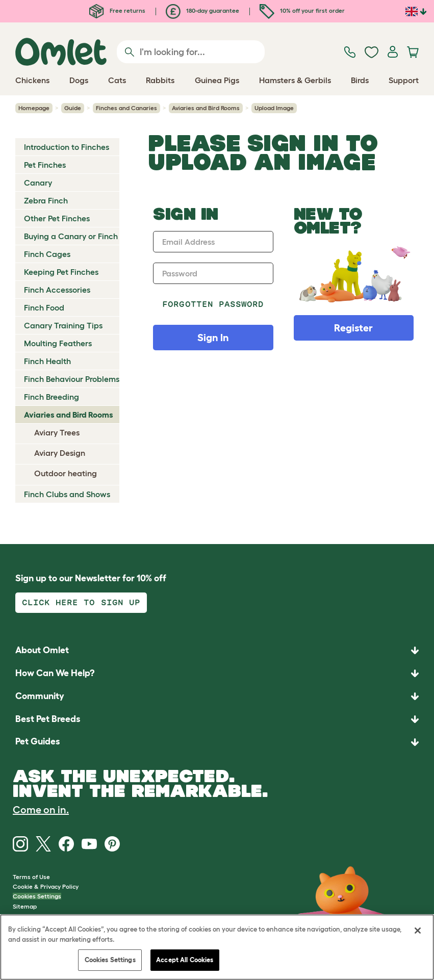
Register (353, 328)
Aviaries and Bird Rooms (206, 108)
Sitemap (25, 906)
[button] (217, 742)
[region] (217, 947)
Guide (73, 108)
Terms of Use (31, 877)
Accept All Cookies (185, 960)
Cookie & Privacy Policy (46, 886)
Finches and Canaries (126, 108)
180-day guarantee (202, 10)
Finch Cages (47, 254)
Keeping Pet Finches (61, 272)
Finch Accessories (57, 290)
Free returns (117, 10)
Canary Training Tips (63, 325)
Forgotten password (213, 304)
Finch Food (44, 307)
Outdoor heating (66, 473)
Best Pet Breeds (48, 719)
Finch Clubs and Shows (67, 494)
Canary (38, 183)
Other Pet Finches (57, 218)
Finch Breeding (52, 397)
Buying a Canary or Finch (71, 236)
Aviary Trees (57, 432)
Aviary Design (60, 453)
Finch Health (47, 361)
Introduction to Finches (67, 147)
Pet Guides (38, 741)
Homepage (34, 108)
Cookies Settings (37, 896)
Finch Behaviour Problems (72, 379)
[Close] (418, 931)
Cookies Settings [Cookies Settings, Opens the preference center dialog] (110, 960)
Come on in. (41, 810)
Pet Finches (45, 165)
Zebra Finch (46, 200)
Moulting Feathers (58, 343)
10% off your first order (302, 10)
